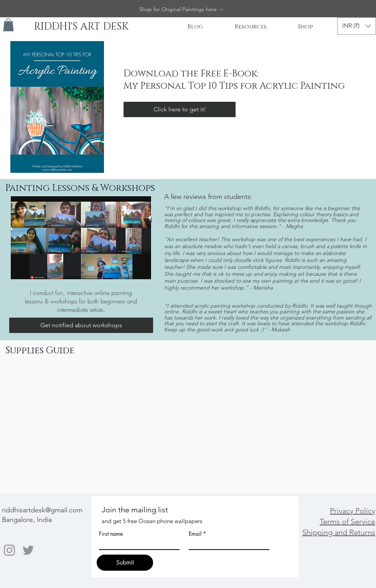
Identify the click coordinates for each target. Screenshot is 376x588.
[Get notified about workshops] (81, 325)
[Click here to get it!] (180, 109)
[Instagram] (9, 550)
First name (111, 534)
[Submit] (125, 563)
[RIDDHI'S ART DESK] (81, 27)
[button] (8, 25)
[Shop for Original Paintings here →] (181, 10)
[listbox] (357, 26)
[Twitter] (28, 550)
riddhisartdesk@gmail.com (42, 510)
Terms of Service (347, 522)
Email (195, 534)
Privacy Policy (353, 511)
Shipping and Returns (339, 532)
